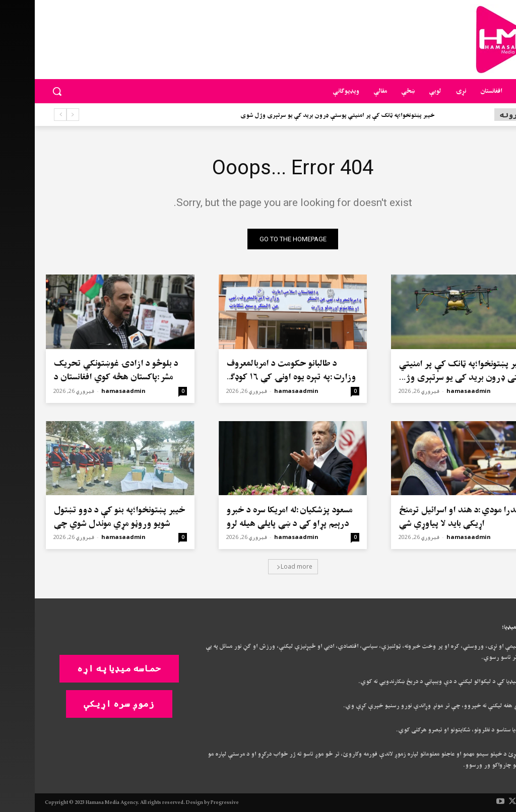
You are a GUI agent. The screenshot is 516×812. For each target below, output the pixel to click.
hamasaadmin (434, 390)
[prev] (38, 115)
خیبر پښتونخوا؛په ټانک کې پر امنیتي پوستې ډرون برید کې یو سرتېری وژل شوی (303, 116)
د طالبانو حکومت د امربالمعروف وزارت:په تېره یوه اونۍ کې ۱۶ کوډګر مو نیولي (256, 377)
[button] (22, 91)
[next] (25, 115)
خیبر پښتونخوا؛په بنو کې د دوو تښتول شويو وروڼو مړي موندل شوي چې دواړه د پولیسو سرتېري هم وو (84, 524)
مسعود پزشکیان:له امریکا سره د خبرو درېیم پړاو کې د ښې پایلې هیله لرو (254, 517)
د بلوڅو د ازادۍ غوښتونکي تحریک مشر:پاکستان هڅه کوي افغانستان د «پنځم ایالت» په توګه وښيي (81, 377)
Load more (260, 566)
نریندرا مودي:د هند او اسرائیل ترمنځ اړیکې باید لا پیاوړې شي (429, 517)
